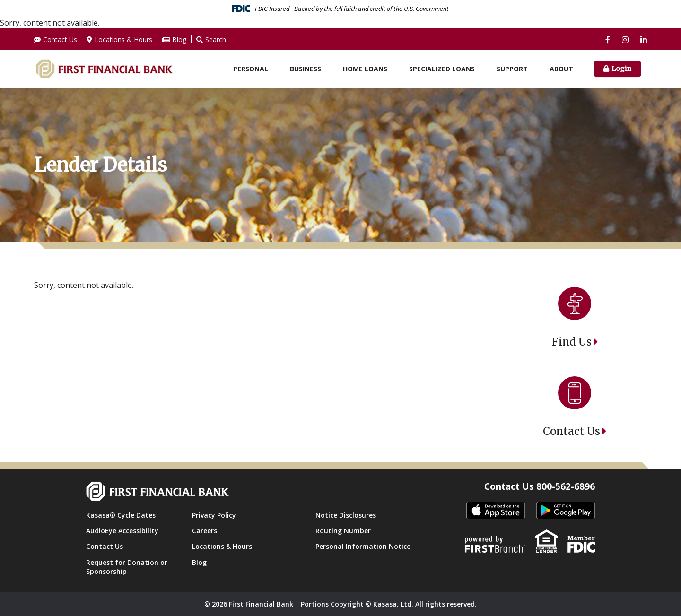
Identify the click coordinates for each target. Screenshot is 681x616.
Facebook (608, 40)
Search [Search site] (216, 39)
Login (621, 69)
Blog (179, 39)
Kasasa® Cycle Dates (121, 515)
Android (566, 511)
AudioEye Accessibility (122, 531)
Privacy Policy (214, 515)
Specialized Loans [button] (442, 69)
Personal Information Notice (363, 546)
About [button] (561, 69)
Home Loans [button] (365, 69)
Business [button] (306, 69)
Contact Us (60, 39)
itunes (496, 511)
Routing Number (343, 531)
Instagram (625, 40)
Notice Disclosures (346, 515)
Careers (205, 531)
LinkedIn (644, 40)
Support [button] (512, 69)
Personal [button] (251, 69)
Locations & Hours (123, 39)
